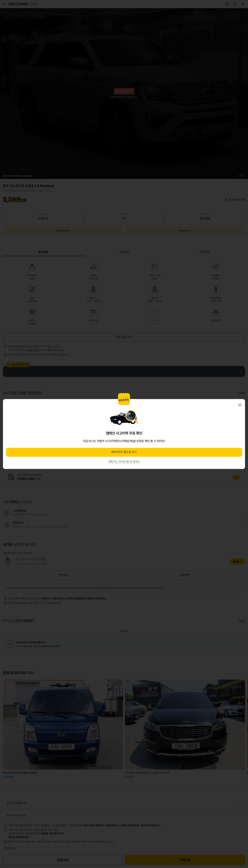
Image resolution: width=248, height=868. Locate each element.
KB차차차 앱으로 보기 (124, 452)
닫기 (240, 405)
